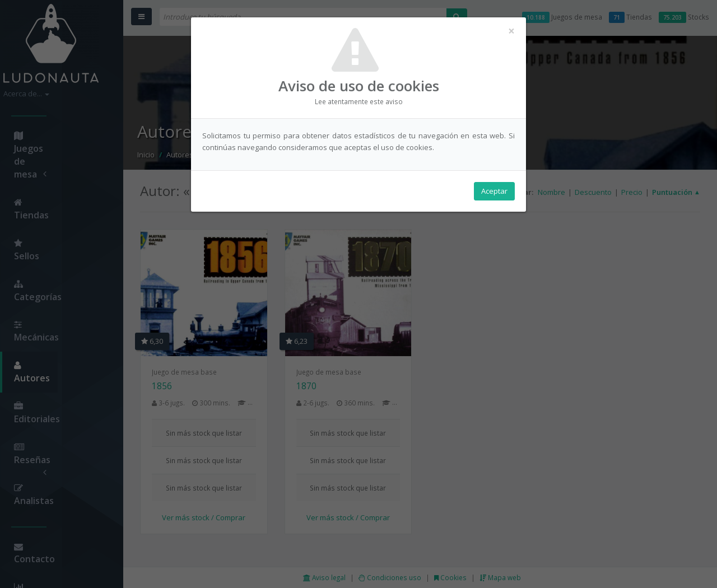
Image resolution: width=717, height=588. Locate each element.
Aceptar (494, 191)
